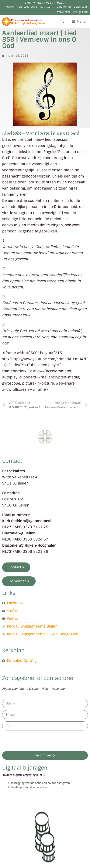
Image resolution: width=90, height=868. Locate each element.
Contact (12, 461)
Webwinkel (63, 12)
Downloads (81, 7)
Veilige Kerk (80, 12)
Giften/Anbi (64, 7)
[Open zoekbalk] (62, 22)
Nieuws (9, 7)
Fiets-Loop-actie (27, 7)
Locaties (47, 7)
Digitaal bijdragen (25, 768)
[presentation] (34, 741)
